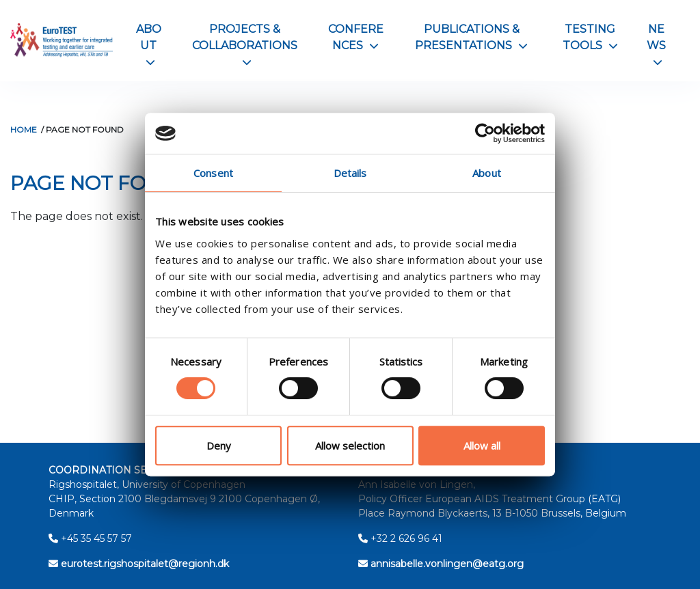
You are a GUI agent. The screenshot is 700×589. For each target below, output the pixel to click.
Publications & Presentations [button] (471, 37)
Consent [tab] (213, 173)
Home (24, 129)
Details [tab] (350, 173)
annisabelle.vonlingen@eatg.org (441, 564)
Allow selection (350, 446)
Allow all (482, 446)
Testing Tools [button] (590, 37)
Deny (219, 446)
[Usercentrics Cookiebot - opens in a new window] (485, 133)
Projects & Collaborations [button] (245, 45)
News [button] (656, 45)
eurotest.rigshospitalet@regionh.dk (139, 564)
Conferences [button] (356, 37)
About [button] (149, 45)
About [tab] (487, 173)
